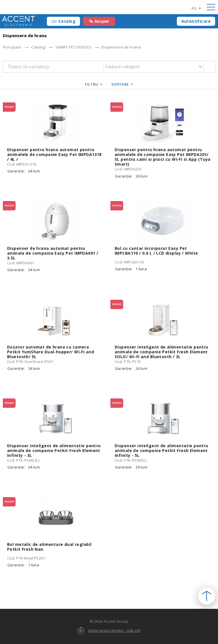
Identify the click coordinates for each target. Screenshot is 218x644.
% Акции (99, 21)
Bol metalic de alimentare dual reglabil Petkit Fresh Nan (49, 547)
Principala (12, 47)
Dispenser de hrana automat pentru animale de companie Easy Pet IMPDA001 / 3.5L (53, 253)
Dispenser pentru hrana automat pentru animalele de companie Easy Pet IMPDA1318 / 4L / (54, 154)
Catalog (67, 21)
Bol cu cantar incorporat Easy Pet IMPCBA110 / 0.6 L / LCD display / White (156, 251)
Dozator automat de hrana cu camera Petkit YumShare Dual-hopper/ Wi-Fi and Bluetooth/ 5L (51, 352)
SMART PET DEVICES (73, 47)
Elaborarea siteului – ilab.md (114, 630)
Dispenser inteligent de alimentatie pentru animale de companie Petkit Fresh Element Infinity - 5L (162, 450)
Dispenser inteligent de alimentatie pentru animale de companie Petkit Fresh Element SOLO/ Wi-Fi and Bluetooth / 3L (162, 352)
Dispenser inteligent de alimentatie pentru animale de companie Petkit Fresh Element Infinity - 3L (54, 450)
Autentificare (196, 21)
